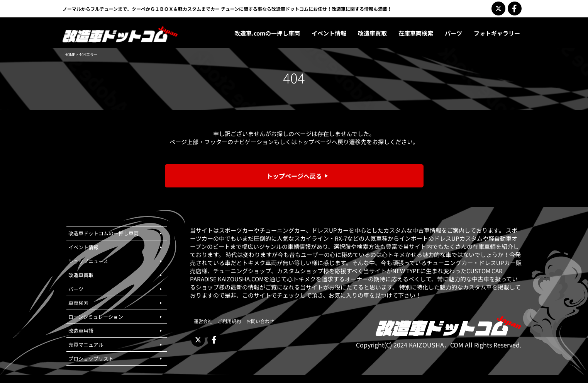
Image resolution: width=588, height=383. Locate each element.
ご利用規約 (229, 321)
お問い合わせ (260, 321)
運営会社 (203, 321)
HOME (70, 54)
